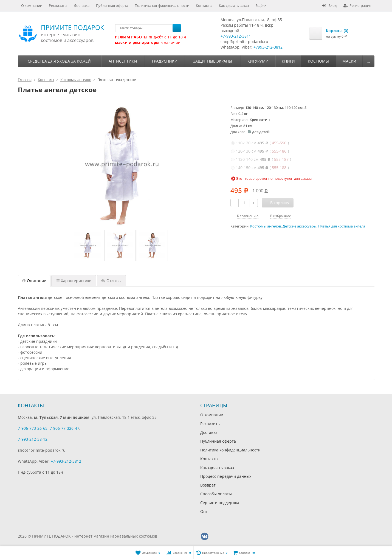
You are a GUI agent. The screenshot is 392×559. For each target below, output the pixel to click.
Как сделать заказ (234, 5)
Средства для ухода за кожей (59, 61)
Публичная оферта (112, 5)
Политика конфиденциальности (162, 5)
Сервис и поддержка (220, 503)
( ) (260, 143)
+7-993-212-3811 (236, 36)
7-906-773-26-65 (33, 428)
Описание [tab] (34, 281)
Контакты (204, 5)
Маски (349, 61)
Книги (288, 61)
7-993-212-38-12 (33, 439)
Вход (329, 5)
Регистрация (357, 5)
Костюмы (318, 61)
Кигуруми (258, 61)
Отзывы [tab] (111, 281)
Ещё (261, 5)
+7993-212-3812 (268, 47)
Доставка (82, 5)
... (368, 61)
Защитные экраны (213, 61)
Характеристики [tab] (74, 281)
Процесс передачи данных (226, 476)
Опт (204, 511)
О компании (32, 5)
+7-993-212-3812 (66, 461)
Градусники (165, 61)
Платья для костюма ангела (342, 226)
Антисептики (123, 61)
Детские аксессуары (300, 226)
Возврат (208, 485)
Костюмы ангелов (266, 226)
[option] (88, 246)
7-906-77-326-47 (64, 428)
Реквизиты (58, 5)
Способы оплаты (216, 494)
